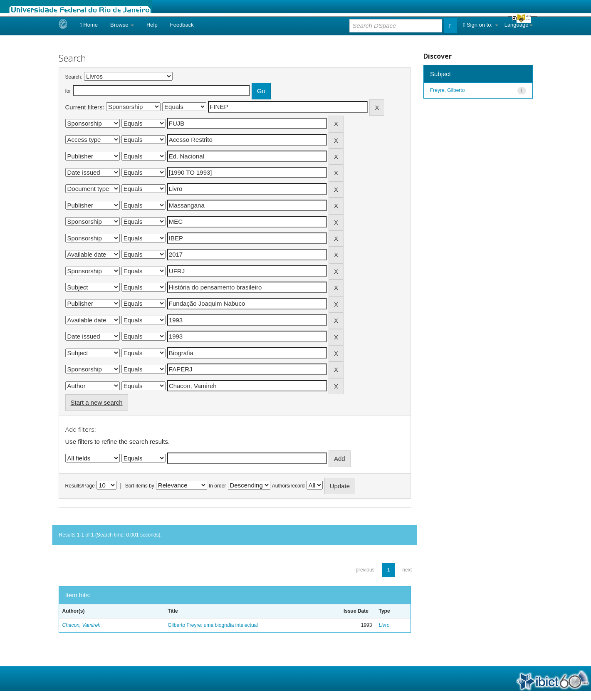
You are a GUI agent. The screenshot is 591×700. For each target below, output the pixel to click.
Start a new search (97, 402)
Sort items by (140, 486)
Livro (384, 625)
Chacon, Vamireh (82, 625)
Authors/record (288, 486)
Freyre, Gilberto (447, 90)
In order (217, 486)
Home (89, 25)
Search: (74, 77)
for (68, 91)
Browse (122, 25)
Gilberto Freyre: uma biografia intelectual (213, 625)
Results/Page (80, 486)
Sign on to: (481, 25)
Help (152, 25)
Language (519, 25)
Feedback (182, 25)
